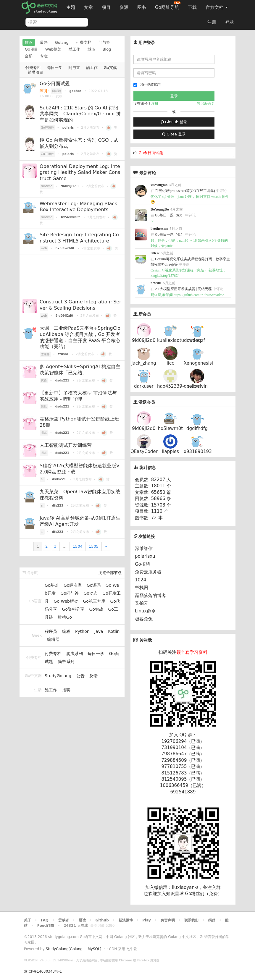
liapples (170, 452)
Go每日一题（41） (170, 235)
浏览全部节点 (110, 573)
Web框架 (53, 49)
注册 (212, 22)
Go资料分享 (73, 609)
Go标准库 (73, 585)
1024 (141, 580)
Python (82, 631)
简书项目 (35, 72)
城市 (91, 49)
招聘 (66, 690)
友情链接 (144, 536)
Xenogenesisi (198, 363)
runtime (47, 186)
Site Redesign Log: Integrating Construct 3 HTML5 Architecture (79, 238)
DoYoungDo (160, 209)
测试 (44, 433)
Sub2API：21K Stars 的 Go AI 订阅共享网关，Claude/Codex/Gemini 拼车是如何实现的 (80, 114)
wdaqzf (197, 340)
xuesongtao (159, 185)
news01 (156, 283)
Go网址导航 (168, 6)
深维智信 (144, 549)
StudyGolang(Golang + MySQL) (73, 949)
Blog (107, 49)
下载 (192, 7)
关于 (28, 920)
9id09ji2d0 (70, 186)
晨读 (82, 920)
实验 (44, 380)
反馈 (93, 676)
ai (42, 479)
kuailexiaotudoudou (179, 340)
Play (146, 920)
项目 (106, 7)
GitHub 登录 (174, 122)
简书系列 (66, 662)
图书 (142, 7)
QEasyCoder (144, 452)
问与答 (104, 42)
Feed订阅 (46, 926)
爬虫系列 (75, 654)
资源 (124, 7)
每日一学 (55, 68)
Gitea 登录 (174, 134)
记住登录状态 (147, 85)
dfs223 (58, 506)
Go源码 (94, 585)
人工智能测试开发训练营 (66, 445)
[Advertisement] (72, 275)
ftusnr (63, 354)
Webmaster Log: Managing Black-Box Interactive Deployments (79, 207)
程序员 (51, 631)
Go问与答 (69, 593)
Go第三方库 (94, 601)
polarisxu (145, 556)
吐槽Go (65, 617)
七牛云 (132, 949)
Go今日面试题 (55, 84)
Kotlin (114, 631)
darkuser (144, 386)
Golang (62, 42)
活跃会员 (147, 402)
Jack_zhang (144, 363)
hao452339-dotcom (179, 386)
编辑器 (53, 639)
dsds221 (62, 380)
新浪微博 (126, 920)
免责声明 (168, 920)
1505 (94, 546)
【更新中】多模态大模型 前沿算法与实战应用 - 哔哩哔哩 (78, 396)
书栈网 (142, 588)
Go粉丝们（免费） (204, 894)
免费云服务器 (148, 572)
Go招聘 (142, 564)
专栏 (44, 56)
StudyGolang (58, 676)
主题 (71, 7)
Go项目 (31, 49)
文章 (88, 7)
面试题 (57, 91)
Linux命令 (145, 611)
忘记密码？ (206, 104)
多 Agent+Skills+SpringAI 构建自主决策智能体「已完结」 (80, 370)
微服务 (45, 354)
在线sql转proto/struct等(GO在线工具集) (185, 191)
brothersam (159, 229)
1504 (78, 546)
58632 (155, 253)
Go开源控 (47, 128)
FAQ (45, 920)
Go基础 (52, 585)
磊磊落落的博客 (150, 596)
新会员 (145, 314)
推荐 (29, 42)
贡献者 (64, 920)
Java (99, 631)
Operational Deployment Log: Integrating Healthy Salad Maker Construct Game (80, 173)
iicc (171, 363)
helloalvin (197, 386)
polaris (68, 128)
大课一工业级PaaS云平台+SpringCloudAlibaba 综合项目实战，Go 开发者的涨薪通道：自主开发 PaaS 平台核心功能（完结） (80, 337)
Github (102, 920)
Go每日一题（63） (170, 215)
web (44, 248)
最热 (44, 42)
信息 (44, 406)
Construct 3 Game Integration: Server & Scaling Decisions (80, 305)
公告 (80, 676)
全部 (29, 56)
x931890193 (198, 452)
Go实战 (110, 68)
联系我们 (191, 920)
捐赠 (212, 920)
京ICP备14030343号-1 (43, 971)
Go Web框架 (66, 601)
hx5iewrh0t (70, 217)
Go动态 (90, 593)
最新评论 (148, 173)
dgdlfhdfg (197, 428)
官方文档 (217, 7)
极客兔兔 (144, 619)
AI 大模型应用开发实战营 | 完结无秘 (183, 289)
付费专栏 (84, 42)
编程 (66, 631)
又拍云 (142, 603)
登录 (230, 22)
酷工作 (74, 49)
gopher (75, 91)
